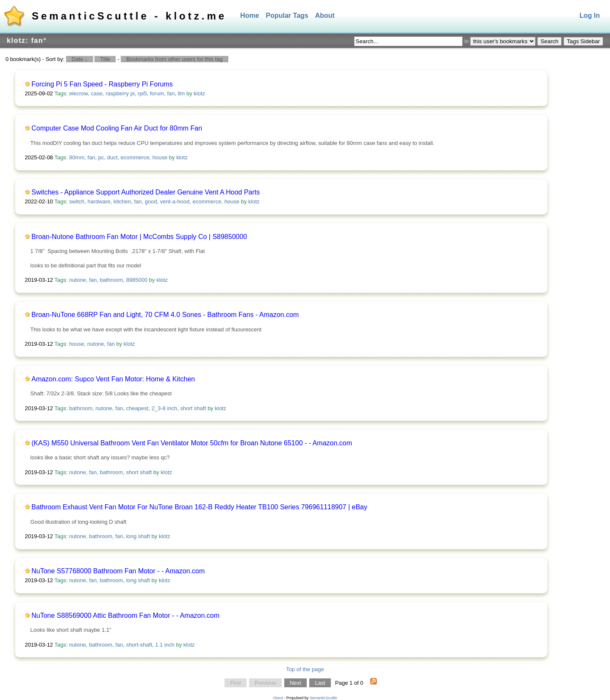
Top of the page (305, 669)
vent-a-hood (175, 201)
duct (112, 157)
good (151, 201)
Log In (590, 15)
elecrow (78, 93)
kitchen (122, 201)
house (160, 157)
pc (101, 157)
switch (77, 201)
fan (171, 93)
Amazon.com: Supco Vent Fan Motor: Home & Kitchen (113, 379)
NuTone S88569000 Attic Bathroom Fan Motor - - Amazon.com (125, 615)
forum (157, 93)
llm (182, 93)
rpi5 (142, 93)
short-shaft (139, 645)
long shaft (138, 536)
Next (295, 683)
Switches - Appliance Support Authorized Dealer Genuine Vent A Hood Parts (146, 192)
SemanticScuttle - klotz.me (129, 16)
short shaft (193, 408)
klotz (199, 93)
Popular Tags (287, 15)
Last (320, 683)
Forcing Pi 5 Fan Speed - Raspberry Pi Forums (102, 84)
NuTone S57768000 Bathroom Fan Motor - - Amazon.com (118, 571)
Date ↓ (80, 59)
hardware (99, 201)
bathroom (111, 280)
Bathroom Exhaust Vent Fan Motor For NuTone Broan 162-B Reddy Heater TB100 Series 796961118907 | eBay (199, 507)
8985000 (137, 280)
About (325, 15)
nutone (78, 280)
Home (250, 15)
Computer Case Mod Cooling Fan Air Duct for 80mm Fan (117, 128)
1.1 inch (165, 645)
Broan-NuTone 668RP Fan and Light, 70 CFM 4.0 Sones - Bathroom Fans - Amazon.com (165, 315)
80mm (77, 157)
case (96, 93)
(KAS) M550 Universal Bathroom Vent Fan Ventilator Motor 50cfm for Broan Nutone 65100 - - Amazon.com (192, 443)
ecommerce (135, 157)
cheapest (137, 408)
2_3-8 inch (165, 408)
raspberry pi (120, 93)
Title (105, 59)
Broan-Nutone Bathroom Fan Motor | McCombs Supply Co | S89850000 (139, 237)
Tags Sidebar (583, 41)
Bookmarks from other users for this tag (175, 59)
